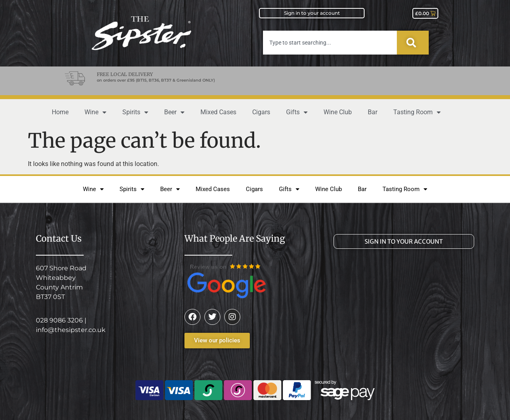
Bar (373, 112)
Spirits (135, 112)
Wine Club (338, 112)
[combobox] (330, 43)
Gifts (297, 112)
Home (60, 112)
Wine (95, 112)
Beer (174, 112)
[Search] (413, 43)
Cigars (261, 112)
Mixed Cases (218, 112)
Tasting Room (417, 112)
